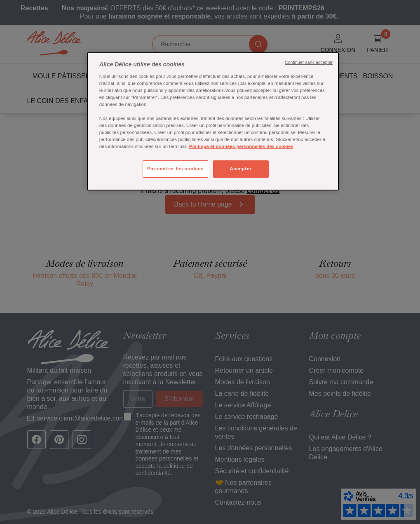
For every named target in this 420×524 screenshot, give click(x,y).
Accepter (241, 169)
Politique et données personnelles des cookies (241, 146)
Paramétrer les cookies (175, 169)
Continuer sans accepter (309, 62)
